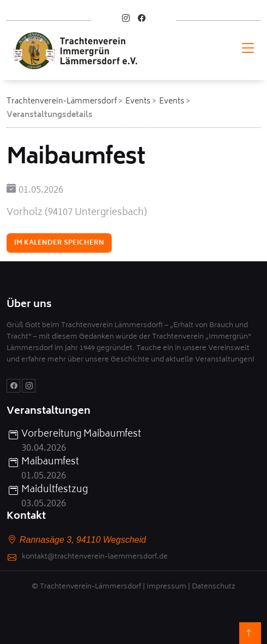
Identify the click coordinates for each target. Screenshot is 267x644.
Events (138, 102)
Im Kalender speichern (59, 244)
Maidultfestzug (54, 490)
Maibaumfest (50, 463)
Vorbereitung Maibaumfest (81, 435)
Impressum (166, 587)
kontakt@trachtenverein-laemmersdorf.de (95, 558)
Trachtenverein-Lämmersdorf (62, 102)
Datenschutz (214, 587)
